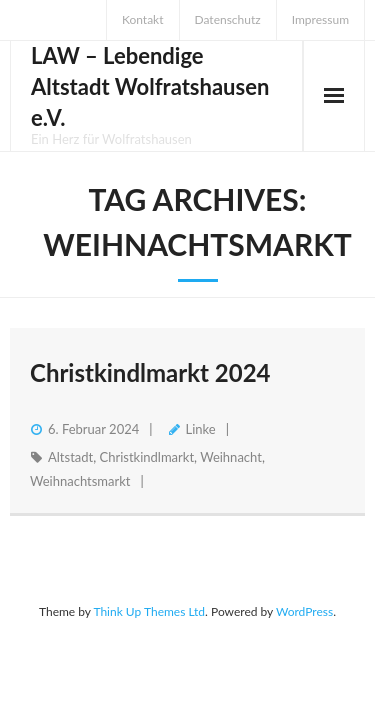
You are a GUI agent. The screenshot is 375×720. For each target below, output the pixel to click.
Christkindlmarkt (146, 457)
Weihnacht (231, 457)
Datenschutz (228, 19)
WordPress (304, 611)
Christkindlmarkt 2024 (150, 372)
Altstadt (70, 457)
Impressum (320, 19)
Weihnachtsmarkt (80, 481)
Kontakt (143, 19)
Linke (201, 429)
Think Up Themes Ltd (149, 611)
